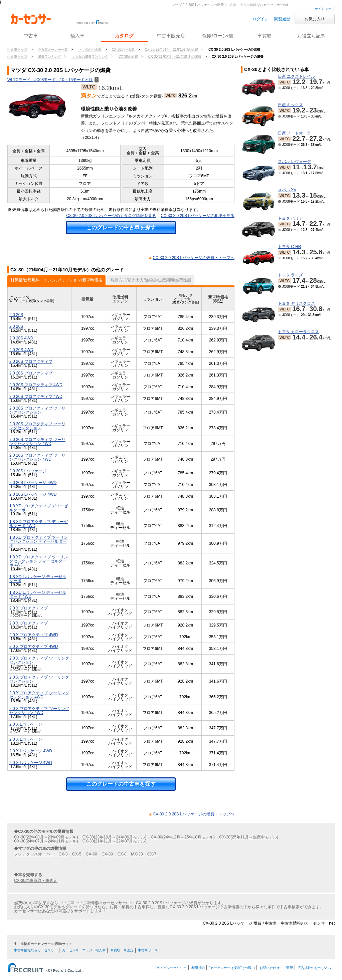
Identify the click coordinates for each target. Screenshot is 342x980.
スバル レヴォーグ (294, 162)
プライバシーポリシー (170, 968)
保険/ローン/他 (218, 36)
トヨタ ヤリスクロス (296, 303)
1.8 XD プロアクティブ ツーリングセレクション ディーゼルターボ (39, 541)
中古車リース (148, 950)
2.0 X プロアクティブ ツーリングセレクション (39, 660)
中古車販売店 (171, 36)
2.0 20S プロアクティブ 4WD (36, 385)
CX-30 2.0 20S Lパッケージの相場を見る (198, 216)
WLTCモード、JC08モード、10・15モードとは (53, 80)
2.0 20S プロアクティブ (31, 361)
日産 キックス (290, 105)
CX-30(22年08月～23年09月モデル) (46, 837)
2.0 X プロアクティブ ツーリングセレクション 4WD (39, 695)
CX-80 (107, 854)
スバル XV (287, 190)
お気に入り (315, 19)
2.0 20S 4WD (21, 338)
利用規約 (198, 968)
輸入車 (77, 36)
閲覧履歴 (282, 19)
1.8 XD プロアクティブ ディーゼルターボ (39, 508)
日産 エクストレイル (296, 76)
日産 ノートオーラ (294, 133)
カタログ (124, 36)
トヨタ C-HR (289, 247)
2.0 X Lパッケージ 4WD (31, 751)
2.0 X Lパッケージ (26, 724)
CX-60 (92, 854)
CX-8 (122, 854)
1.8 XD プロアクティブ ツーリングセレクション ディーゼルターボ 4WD (39, 561)
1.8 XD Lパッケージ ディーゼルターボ (38, 579)
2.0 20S (16, 315)
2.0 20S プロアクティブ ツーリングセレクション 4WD (37, 442)
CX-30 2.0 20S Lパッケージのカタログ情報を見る (111, 216)
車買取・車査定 (122, 950)
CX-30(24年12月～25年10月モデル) (183, 837)
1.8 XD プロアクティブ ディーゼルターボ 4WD (39, 524)
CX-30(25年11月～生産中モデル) (249, 837)
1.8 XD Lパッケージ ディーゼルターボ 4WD (38, 594)
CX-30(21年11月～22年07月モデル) (114, 841)
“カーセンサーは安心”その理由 (232, 968)
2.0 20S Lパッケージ (28, 471)
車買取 (265, 36)
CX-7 (152, 854)
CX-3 (63, 854)
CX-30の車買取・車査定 (36, 881)
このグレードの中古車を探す (121, 227)
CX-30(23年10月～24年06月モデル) (114, 837)
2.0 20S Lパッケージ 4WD (33, 483)
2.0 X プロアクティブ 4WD (34, 635)
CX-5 (77, 854)
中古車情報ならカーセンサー (36, 950)
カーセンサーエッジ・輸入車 (84, 950)
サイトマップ (325, 9)
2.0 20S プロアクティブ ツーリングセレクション (37, 410)
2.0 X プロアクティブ (29, 608)
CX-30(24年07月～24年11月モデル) (46, 841)
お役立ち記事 (311, 36)
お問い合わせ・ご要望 (276, 968)
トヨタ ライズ (290, 275)
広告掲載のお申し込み (314, 968)
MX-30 (137, 854)
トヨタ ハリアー (292, 218)
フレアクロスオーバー (34, 854)
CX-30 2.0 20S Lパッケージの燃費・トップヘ (194, 258)
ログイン (261, 19)
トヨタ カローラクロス (298, 332)
